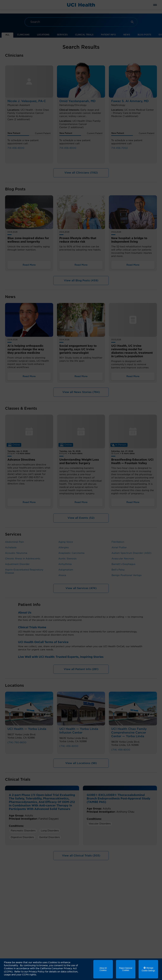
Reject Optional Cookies (126, 969)
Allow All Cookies (103, 969)
